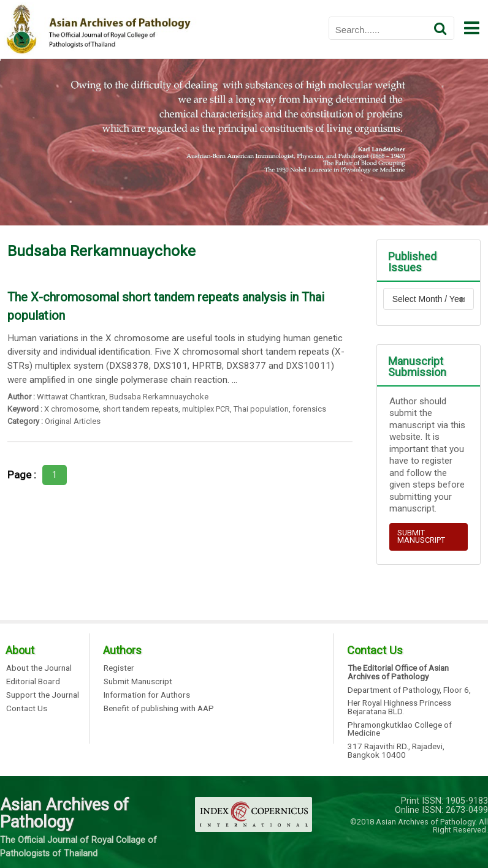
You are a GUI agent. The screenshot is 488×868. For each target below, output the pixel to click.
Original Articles (73, 421)
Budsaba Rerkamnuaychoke (159, 397)
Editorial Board (33, 682)
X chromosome (71, 409)
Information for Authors (147, 695)
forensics (309, 409)
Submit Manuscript (138, 682)
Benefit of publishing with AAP (159, 709)
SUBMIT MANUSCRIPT (421, 537)
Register (119, 668)
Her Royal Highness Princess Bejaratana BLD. (399, 707)
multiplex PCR (206, 409)
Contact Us (27, 709)
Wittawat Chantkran (71, 397)
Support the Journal (43, 695)
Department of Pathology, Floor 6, (409, 690)
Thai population (261, 409)
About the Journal (39, 668)
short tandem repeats (140, 409)
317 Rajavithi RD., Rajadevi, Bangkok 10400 (396, 751)
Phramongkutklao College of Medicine (400, 729)
